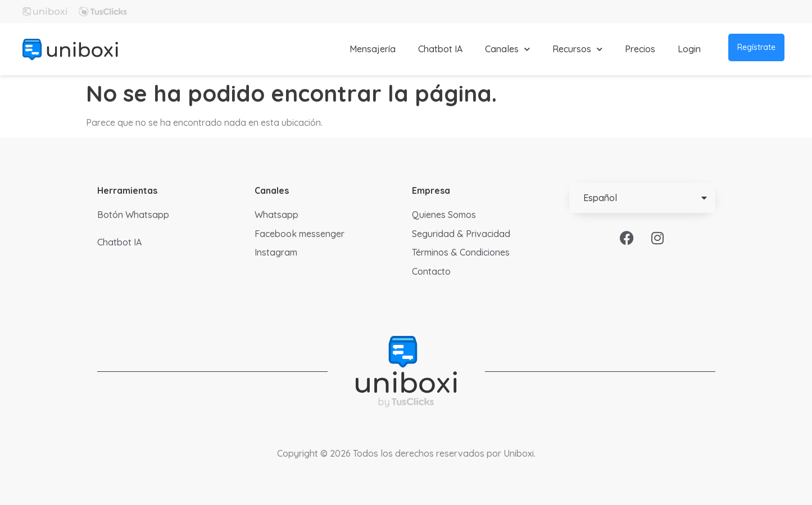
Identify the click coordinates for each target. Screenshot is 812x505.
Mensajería (373, 49)
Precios (640, 49)
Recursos (577, 49)
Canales (507, 49)
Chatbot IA (440, 49)
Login (689, 49)
